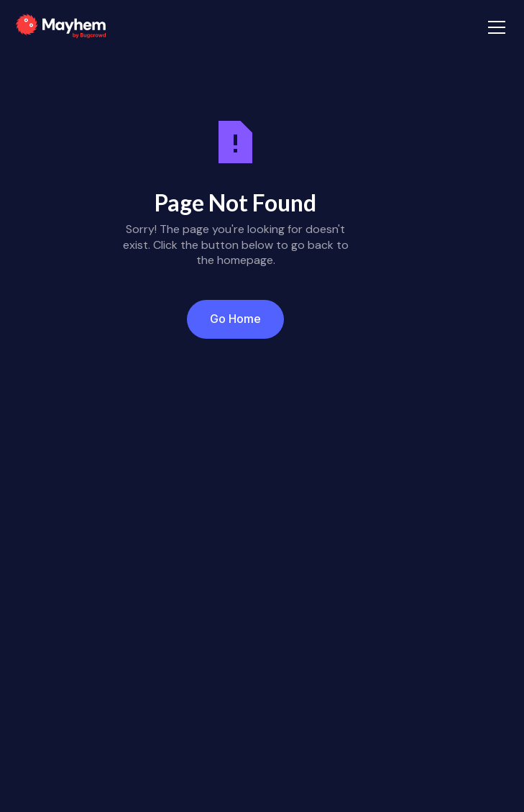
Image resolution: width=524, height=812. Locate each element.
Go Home (235, 319)
